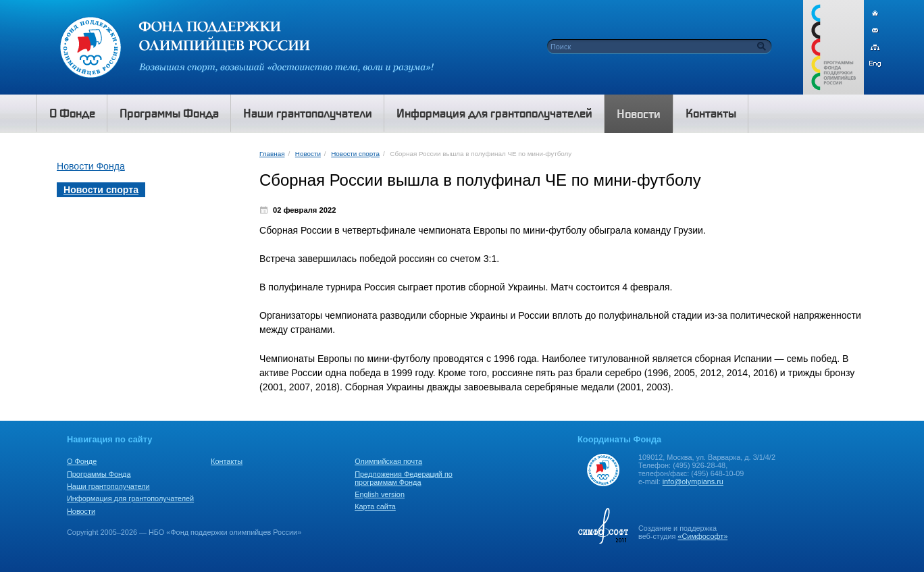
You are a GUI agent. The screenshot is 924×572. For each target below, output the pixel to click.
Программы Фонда (99, 474)
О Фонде (82, 461)
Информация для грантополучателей (130, 498)
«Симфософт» (702, 536)
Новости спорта (355, 154)
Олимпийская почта (388, 461)
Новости (308, 154)
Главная (272, 154)
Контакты (227, 461)
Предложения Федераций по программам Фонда (404, 478)
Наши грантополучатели (108, 486)
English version (380, 494)
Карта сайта (375, 506)
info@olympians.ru (693, 482)
